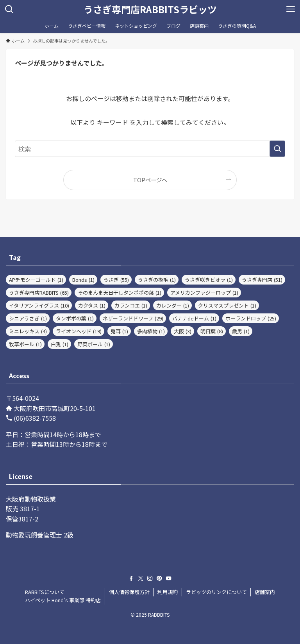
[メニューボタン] (291, 9)
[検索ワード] (150, 149)
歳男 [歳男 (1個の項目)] (241, 331)
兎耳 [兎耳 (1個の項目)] (119, 331)
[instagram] (150, 578)
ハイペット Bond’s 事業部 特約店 (63, 600)
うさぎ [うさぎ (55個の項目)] (116, 280)
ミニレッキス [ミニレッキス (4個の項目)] (28, 331)
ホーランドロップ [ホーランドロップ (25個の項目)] (251, 318)
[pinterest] (159, 578)
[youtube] (169, 578)
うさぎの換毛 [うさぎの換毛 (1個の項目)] (157, 280)
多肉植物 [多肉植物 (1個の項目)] (151, 331)
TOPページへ (150, 180)
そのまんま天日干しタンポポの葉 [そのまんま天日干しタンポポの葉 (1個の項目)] (120, 293)
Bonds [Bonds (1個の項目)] (83, 280)
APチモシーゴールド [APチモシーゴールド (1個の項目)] (36, 280)
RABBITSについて (45, 592)
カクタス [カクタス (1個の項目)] (92, 305)
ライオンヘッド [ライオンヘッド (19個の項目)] (79, 331)
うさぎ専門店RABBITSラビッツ (150, 9)
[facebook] (131, 578)
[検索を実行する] (277, 149)
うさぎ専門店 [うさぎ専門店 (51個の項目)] (262, 280)
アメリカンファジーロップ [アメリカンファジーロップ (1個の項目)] (204, 293)
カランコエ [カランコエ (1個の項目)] (131, 305)
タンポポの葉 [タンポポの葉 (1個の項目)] (75, 318)
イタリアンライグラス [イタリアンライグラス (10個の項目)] (39, 305)
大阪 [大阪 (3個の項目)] (183, 331)
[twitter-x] (141, 578)
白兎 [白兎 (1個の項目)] (60, 344)
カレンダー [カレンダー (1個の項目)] (173, 305)
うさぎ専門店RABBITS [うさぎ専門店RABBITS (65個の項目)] (39, 293)
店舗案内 (265, 592)
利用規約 (168, 592)
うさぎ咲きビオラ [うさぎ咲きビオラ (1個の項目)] (209, 280)
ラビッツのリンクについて (216, 592)
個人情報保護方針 (129, 592)
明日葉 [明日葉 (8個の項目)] (212, 331)
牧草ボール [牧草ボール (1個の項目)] (25, 344)
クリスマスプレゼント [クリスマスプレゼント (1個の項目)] (227, 305)
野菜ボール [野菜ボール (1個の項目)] (94, 344)
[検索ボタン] (9, 9)
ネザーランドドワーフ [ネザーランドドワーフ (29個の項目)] (133, 318)
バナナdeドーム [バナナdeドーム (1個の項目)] (194, 318)
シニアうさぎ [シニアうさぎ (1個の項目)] (28, 318)
